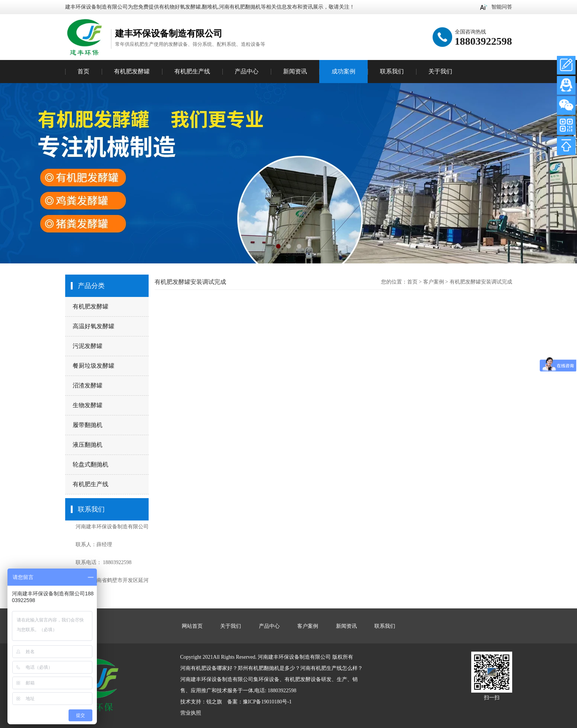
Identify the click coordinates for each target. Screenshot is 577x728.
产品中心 (247, 71)
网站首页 (192, 626)
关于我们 (440, 71)
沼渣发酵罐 (88, 385)
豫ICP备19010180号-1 (267, 702)
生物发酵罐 (88, 405)
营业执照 (191, 713)
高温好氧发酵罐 (93, 326)
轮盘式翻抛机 (91, 464)
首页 (83, 71)
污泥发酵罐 (88, 346)
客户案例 (434, 282)
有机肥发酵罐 (91, 306)
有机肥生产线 (91, 484)
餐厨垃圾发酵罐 (93, 366)
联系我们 (392, 71)
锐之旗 (214, 702)
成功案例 (343, 71)
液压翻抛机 (88, 445)
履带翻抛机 (88, 425)
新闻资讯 (295, 71)
